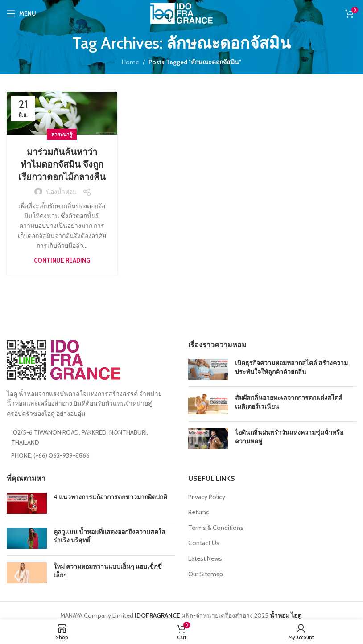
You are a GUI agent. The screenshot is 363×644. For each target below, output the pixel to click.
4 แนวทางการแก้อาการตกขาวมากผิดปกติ (110, 497)
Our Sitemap (206, 574)
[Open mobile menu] (21, 13)
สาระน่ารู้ (62, 134)
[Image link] (64, 359)
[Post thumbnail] (208, 369)
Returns (199, 512)
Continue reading (62, 260)
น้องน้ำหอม (61, 192)
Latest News (205, 558)
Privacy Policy (207, 497)
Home (130, 62)
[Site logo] (181, 12)
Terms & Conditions (216, 528)
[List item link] (91, 455)
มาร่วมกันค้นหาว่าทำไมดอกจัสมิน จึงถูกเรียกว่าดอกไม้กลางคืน (62, 164)
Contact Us (204, 543)
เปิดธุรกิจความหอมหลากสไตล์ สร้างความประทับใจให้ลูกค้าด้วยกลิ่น (291, 367)
